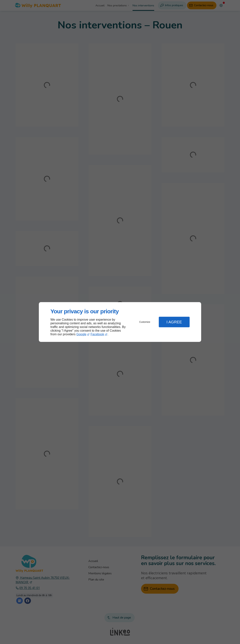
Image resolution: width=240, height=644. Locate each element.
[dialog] (120, 322)
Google (81, 334)
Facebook (97, 334)
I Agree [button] (174, 322)
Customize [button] (145, 322)
